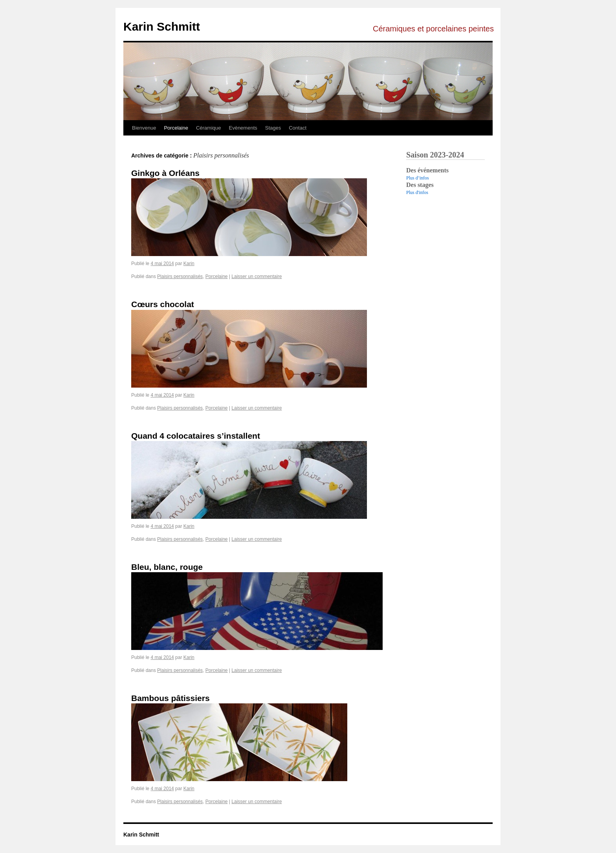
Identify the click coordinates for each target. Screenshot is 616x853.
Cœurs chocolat (163, 304)
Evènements (243, 128)
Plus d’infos (418, 178)
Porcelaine (176, 128)
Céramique (209, 128)
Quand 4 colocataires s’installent (196, 436)
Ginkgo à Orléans (165, 173)
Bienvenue (144, 128)
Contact (298, 128)
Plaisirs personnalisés (180, 276)
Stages (273, 128)
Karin (189, 264)
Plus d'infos (417, 192)
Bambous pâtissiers (170, 698)
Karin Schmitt (162, 27)
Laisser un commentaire (257, 276)
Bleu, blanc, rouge (167, 567)
